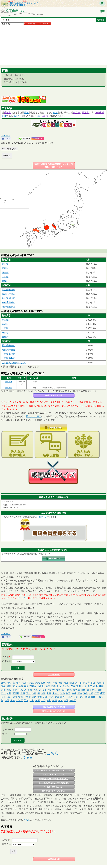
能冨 (102, 693)
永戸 (37, 701)
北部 (4, 116)
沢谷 (57, 697)
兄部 (49, 683)
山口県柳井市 (8, 358)
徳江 (34, 693)
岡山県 (45, 116)
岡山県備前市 (8, 290)
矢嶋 (20, 686)
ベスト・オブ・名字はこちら (54, 775)
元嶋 (3, 683)
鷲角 (26, 701)
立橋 (9, 693)
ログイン (43, 517)
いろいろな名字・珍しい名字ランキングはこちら (54, 771)
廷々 (18, 683)
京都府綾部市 (8, 294)
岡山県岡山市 (8, 298)
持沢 (55, 683)
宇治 (51, 697)
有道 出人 (9, 382)
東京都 (76, 113)
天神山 (56, 693)
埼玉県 (85, 113)
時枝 (94, 690)
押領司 (73, 701)
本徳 (30, 690)
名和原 (19, 701)
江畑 (78, 686)
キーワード (8, 730)
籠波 (80, 693)
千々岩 (66, 686)
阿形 (34, 697)
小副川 (41, 686)
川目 (3, 690)
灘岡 (40, 697)
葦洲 (100, 690)
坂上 (93, 683)
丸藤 (49, 693)
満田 (7, 701)
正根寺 (100, 697)
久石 (55, 701)
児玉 (20, 116)
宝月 (43, 701)
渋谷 (63, 693)
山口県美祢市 (8, 354)
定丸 (3, 693)
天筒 (13, 701)
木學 (43, 693)
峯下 (3, 697)
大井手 (25, 683)
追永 (9, 697)
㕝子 (44, 690)
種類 (4, 734)
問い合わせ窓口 (33, 416)
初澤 (20, 697)
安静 (85, 693)
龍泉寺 (51, 690)
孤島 (83, 690)
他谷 (70, 697)
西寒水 (33, 686)
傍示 (48, 686)
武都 (32, 701)
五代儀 (76, 690)
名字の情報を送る (9, 149)
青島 (60, 701)
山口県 (5, 277)
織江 (32, 683)
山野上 (64, 697)
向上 (66, 683)
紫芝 (99, 683)
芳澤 (15, 686)
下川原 (16, 693)
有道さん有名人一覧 (54, 395)
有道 (55, 113)
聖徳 (35, 690)
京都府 (5, 268)
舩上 (72, 683)
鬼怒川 (54, 686)
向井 (74, 693)
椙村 (9, 683)
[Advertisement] (53, 45)
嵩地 (64, 690)
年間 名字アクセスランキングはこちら (54, 779)
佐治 (82, 697)
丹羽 (101, 686)
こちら (22, 598)
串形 (90, 686)
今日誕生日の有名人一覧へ (54, 787)
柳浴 (91, 693)
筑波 (26, 113)
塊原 (23, 693)
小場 (95, 686)
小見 (84, 686)
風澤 (9, 686)
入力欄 (6, 657)
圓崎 (70, 690)
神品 (20, 690)
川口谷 (79, 683)
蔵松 (15, 697)
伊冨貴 (86, 683)
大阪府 (5, 281)
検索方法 (7, 661)
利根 (45, 697)
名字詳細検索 (54, 675)
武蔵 (15, 116)
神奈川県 (100, 113)
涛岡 (66, 701)
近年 (37, 116)
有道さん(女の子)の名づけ (54, 711)
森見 (26, 686)
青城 (28, 693)
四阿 (89, 690)
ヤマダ (27, 697)
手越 (15, 690)
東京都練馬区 (8, 307)
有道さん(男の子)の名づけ (54, 707)
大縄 (37, 683)
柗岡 (87, 697)
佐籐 (43, 683)
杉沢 (68, 693)
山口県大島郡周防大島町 (14, 363)
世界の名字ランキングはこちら (54, 791)
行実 (97, 693)
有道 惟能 (9, 388)
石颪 (73, 686)
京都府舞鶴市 (8, 302)
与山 (60, 683)
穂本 (93, 697)
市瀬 (58, 690)
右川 (49, 701)
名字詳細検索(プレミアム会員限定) (37, 24)
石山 (76, 697)
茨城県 (7, 113)
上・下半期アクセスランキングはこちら (54, 783)
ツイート (6, 135)
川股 (9, 690)
